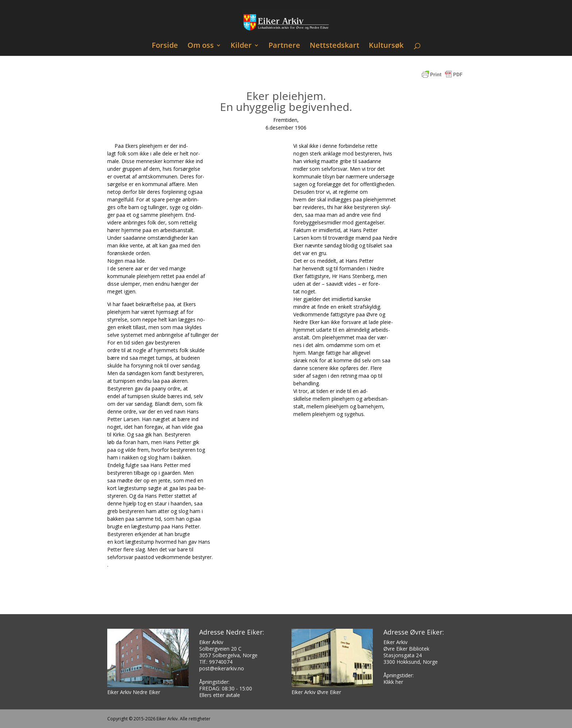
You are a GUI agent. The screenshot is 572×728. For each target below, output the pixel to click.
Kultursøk (386, 46)
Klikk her (393, 682)
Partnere (284, 46)
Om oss (201, 46)
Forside (165, 46)
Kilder (241, 46)
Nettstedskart (335, 46)
